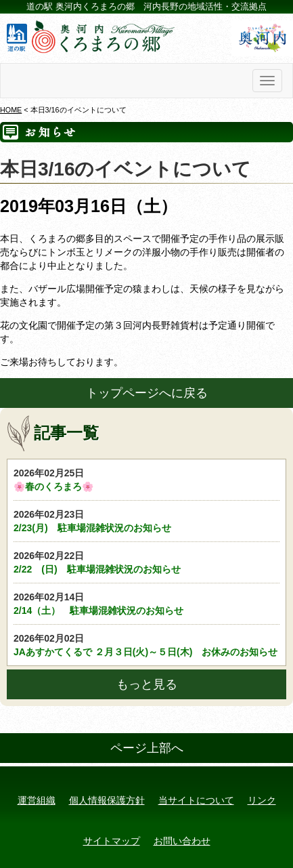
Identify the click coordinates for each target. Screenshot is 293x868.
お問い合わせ (182, 841)
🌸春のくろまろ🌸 (146, 479)
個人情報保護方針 (107, 800)
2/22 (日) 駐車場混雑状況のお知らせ (146, 562)
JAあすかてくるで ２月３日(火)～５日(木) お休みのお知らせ (146, 644)
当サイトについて (196, 800)
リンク (262, 800)
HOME (11, 110)
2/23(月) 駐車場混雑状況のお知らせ (146, 520)
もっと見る (147, 684)
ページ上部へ (147, 748)
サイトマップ (112, 841)
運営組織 (37, 800)
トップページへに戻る (147, 393)
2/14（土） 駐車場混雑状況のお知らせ (146, 603)
